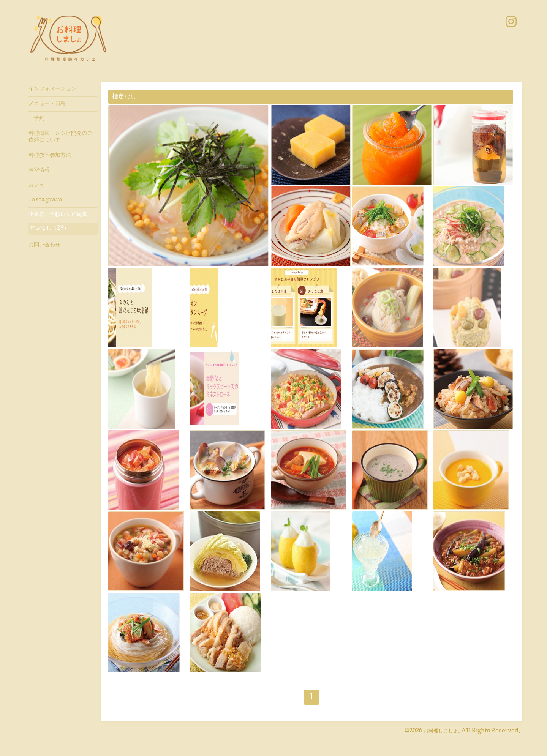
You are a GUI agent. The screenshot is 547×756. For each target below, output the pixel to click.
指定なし (124, 97)
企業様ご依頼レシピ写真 (58, 215)
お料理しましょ (441, 731)
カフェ (36, 185)
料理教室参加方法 (50, 156)
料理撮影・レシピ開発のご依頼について (60, 137)
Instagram (45, 200)
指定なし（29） (50, 229)
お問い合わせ (44, 245)
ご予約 (36, 119)
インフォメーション (52, 89)
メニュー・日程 (47, 104)
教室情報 (39, 170)
